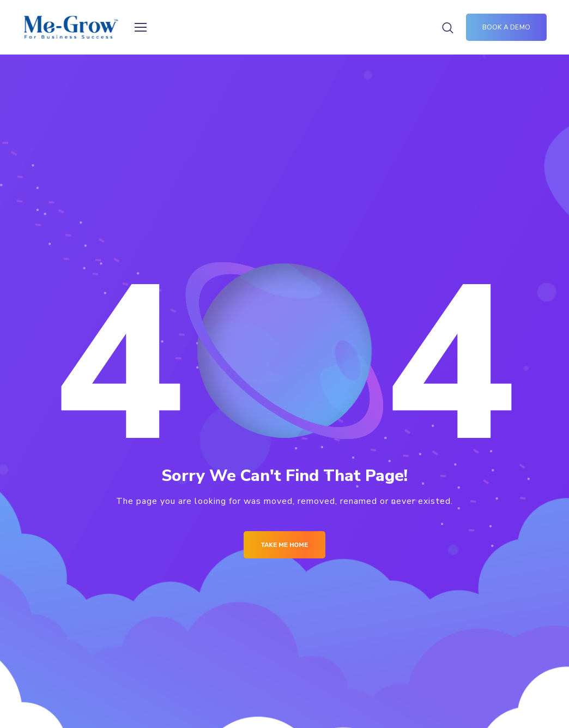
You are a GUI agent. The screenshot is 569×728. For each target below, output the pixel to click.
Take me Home (285, 545)
